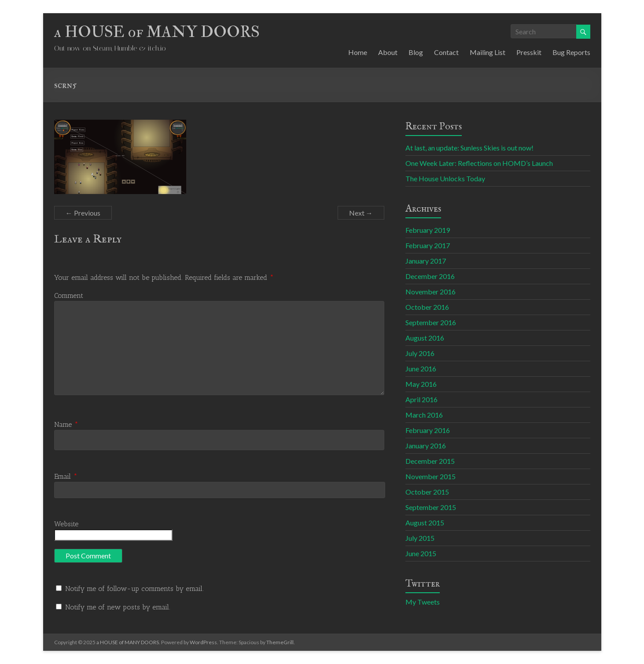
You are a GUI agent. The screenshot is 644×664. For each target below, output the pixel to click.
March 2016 (424, 415)
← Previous (83, 213)
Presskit (529, 52)
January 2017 (426, 261)
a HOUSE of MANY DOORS (157, 32)
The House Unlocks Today (445, 178)
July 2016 (420, 353)
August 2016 (425, 338)
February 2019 (428, 230)
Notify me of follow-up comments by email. (134, 589)
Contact (446, 52)
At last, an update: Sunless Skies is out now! (469, 148)
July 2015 (420, 538)
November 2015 (431, 476)
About (388, 52)
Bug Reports (571, 52)
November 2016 (431, 292)
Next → (361, 213)
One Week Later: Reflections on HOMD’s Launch (479, 163)
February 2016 (428, 430)
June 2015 (421, 553)
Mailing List (488, 52)
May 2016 (421, 384)
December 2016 (430, 276)
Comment (69, 295)
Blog (416, 52)
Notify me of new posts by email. (118, 607)
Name (66, 424)
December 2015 (430, 461)
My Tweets (423, 602)
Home (358, 52)
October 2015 (427, 492)
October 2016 (427, 307)
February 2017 (428, 245)
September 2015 (431, 507)
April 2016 (421, 399)
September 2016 (431, 322)
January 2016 (426, 446)
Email (66, 476)
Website (66, 524)
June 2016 (421, 369)
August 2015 (425, 523)
